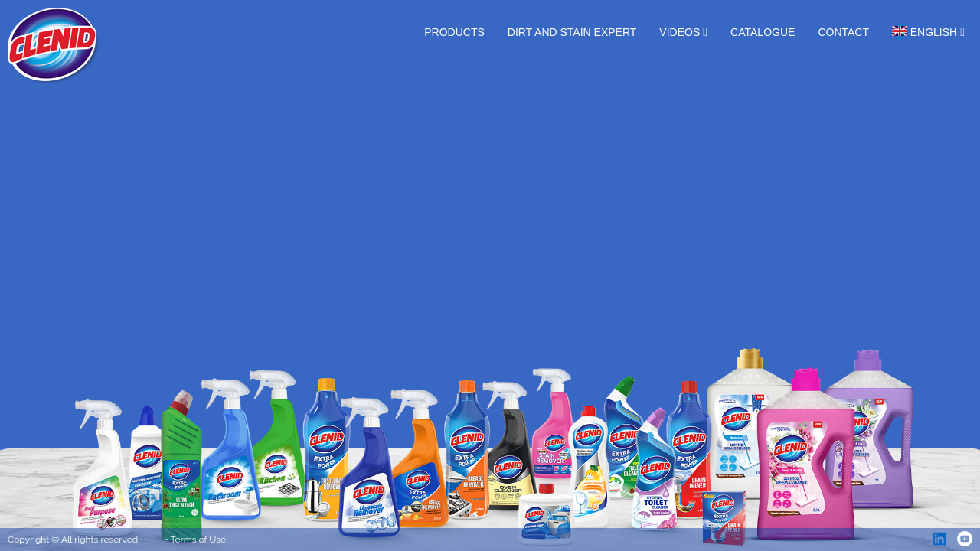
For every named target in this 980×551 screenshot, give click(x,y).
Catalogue (763, 32)
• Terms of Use (196, 540)
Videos (679, 32)
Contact (843, 32)
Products (454, 32)
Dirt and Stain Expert (572, 32)
